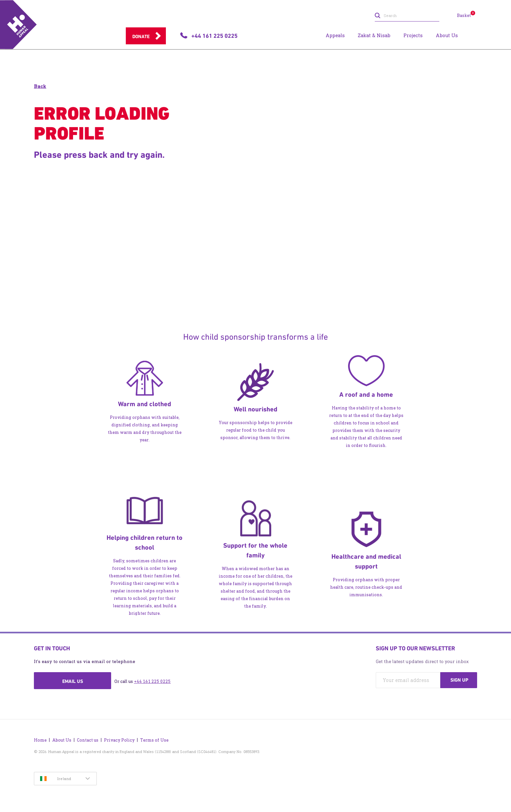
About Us (62, 740)
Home (40, 740)
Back (40, 86)
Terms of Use (154, 740)
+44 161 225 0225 (152, 681)
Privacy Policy (119, 740)
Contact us (88, 740)
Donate (141, 37)
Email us (73, 681)
